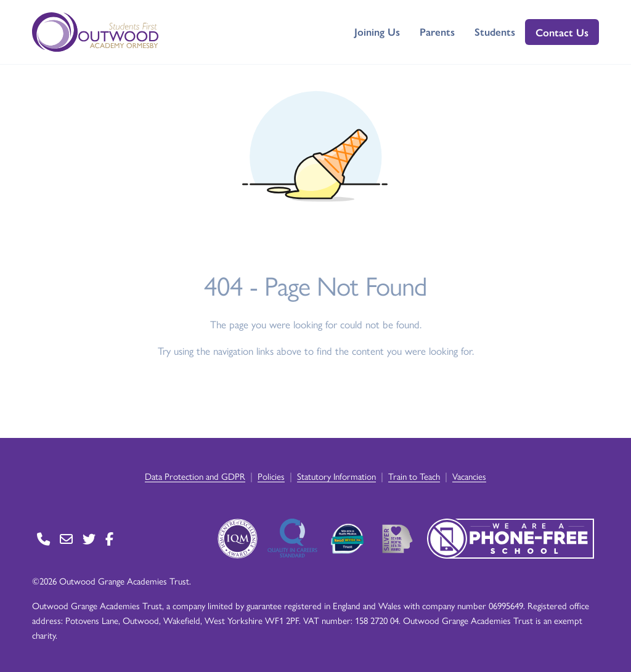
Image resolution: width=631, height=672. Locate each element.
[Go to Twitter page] (89, 539)
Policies (271, 476)
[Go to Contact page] (43, 539)
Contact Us (562, 32)
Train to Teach (414, 476)
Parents (437, 31)
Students (495, 31)
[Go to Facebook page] (109, 539)
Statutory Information (336, 476)
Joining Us (377, 31)
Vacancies (469, 476)
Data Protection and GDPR (195, 476)
